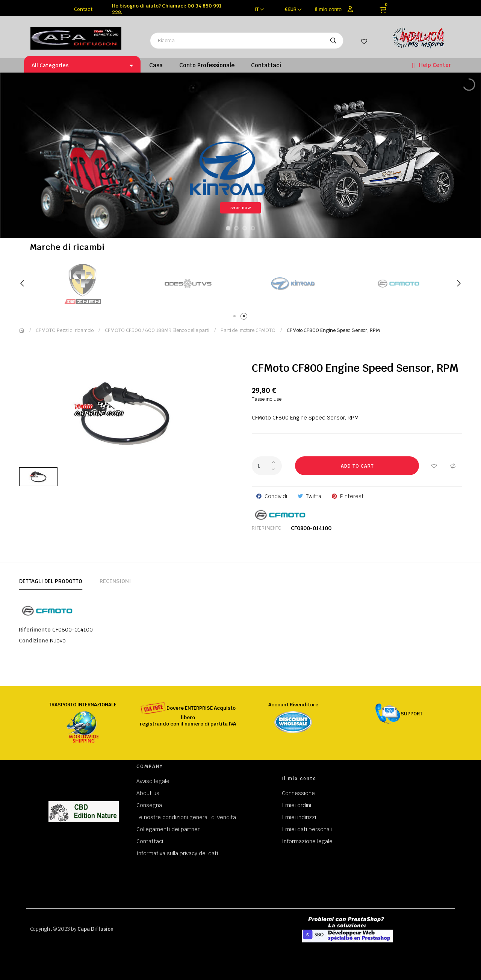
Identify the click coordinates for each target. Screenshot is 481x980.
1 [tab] (236, 317)
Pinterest (352, 496)
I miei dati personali (307, 829)
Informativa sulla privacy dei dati (177, 853)
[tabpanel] (188, 284)
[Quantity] (267, 466)
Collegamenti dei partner (168, 829)
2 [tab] (245, 317)
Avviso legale (153, 781)
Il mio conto (328, 9)
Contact (83, 9)
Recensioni (115, 581)
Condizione (34, 641)
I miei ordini (296, 805)
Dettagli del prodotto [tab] (51, 581)
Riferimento (267, 528)
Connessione (298, 793)
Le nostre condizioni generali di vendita (186, 817)
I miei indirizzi (299, 817)
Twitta (314, 496)
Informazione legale (307, 841)
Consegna (149, 805)
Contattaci (150, 841)
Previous (23, 283)
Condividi (276, 496)
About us (148, 793)
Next (458, 283)
